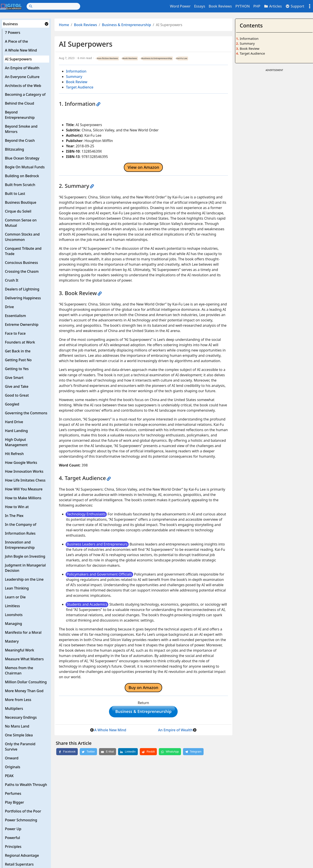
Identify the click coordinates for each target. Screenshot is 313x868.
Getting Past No (18, 360)
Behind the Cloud (19, 103)
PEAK (9, 776)
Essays (200, 6)
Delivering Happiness (23, 298)
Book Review (77, 82)
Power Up (13, 829)
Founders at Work (20, 342)
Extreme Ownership (22, 325)
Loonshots (14, 615)
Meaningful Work (19, 650)
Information (76, 71)
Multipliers (14, 709)
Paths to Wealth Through (26, 785)
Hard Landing (16, 431)
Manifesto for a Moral (23, 632)
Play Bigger (14, 802)
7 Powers (13, 33)
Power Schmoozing (21, 820)
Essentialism (15, 316)
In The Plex (14, 516)
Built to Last (15, 194)
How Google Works (21, 463)
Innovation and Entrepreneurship (20, 545)
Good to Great (17, 395)
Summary (74, 77)
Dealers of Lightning (22, 289)
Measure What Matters (24, 659)
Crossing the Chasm (22, 271)
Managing (13, 624)
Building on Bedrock (22, 176)
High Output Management (16, 442)
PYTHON (242, 6)
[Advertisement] (274, 104)
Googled (12, 404)
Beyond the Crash (20, 140)
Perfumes (13, 793)
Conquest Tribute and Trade (23, 251)
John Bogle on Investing (25, 556)
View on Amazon (143, 167)
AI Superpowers (18, 59)
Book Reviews (220, 6)
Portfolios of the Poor (23, 811)
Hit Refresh (14, 454)
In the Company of (21, 524)
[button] (47, 24)
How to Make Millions (23, 498)
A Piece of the (16, 41)
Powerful (12, 838)
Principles (13, 847)
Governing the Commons (26, 413)
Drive (9, 307)
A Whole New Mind (21, 50)
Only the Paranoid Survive (20, 747)
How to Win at (17, 507)
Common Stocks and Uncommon (22, 237)
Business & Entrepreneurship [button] (143, 712)
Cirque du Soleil (18, 211)
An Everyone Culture (22, 77)
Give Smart (14, 378)
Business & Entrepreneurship (126, 25)
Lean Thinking (17, 588)
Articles (273, 6)
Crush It (12, 280)
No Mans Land (17, 726)
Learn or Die (15, 597)
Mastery (12, 641)
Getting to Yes (17, 369)
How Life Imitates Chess (25, 480)
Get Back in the (18, 351)
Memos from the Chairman (19, 670)
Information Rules (20, 533)
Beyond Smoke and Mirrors (21, 129)
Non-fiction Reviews (108, 58)
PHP (257, 6)
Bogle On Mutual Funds (25, 167)
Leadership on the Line (24, 579)
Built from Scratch (20, 185)
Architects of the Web (23, 86)
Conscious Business (21, 263)
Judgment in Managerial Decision (25, 568)
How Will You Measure (24, 489)
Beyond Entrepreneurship (20, 115)
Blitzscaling (14, 149)
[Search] (53, 6)
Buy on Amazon (143, 687)
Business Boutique (20, 202)
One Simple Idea (19, 735)
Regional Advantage (22, 855)
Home (64, 25)
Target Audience (80, 87)
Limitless (12, 606)
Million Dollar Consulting (26, 682)
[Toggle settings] (310, 6)
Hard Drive (14, 422)
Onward (12, 758)
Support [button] (295, 6)
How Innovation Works (24, 471)
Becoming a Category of (25, 94)
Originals (13, 767)
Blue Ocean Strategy (22, 158)
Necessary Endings (21, 717)
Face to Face (15, 333)
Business (10, 24)
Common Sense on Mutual (21, 223)
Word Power (180, 6)
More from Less (18, 700)
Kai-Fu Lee (182, 58)
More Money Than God (24, 691)
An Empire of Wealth (22, 68)
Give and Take (17, 386)
